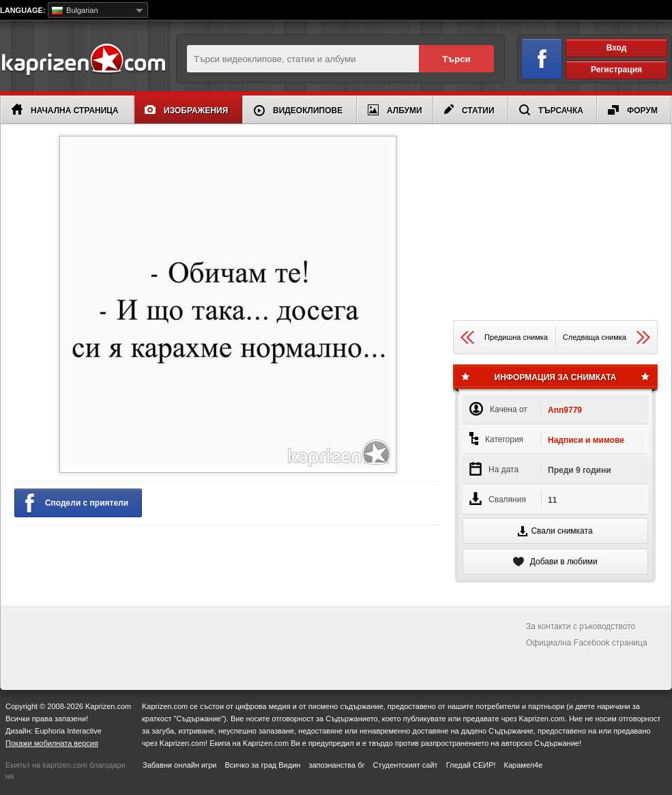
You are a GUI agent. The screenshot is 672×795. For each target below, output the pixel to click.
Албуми (395, 110)
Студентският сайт (406, 765)
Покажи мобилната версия (52, 743)
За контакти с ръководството (581, 626)
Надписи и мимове (586, 440)
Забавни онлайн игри (179, 765)
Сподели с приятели (77, 504)
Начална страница (65, 110)
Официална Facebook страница (587, 643)
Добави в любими (555, 562)
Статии (469, 110)
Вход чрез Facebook (534, 56)
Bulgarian (75, 10)
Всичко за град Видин (262, 765)
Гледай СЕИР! (471, 765)
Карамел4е (524, 765)
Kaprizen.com (83, 60)
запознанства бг (336, 765)
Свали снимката (555, 531)
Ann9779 (565, 410)
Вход (617, 48)
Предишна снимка (504, 337)
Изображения (186, 110)
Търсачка (551, 110)
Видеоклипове (298, 111)
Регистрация (616, 70)
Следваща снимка (607, 337)
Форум (633, 110)
